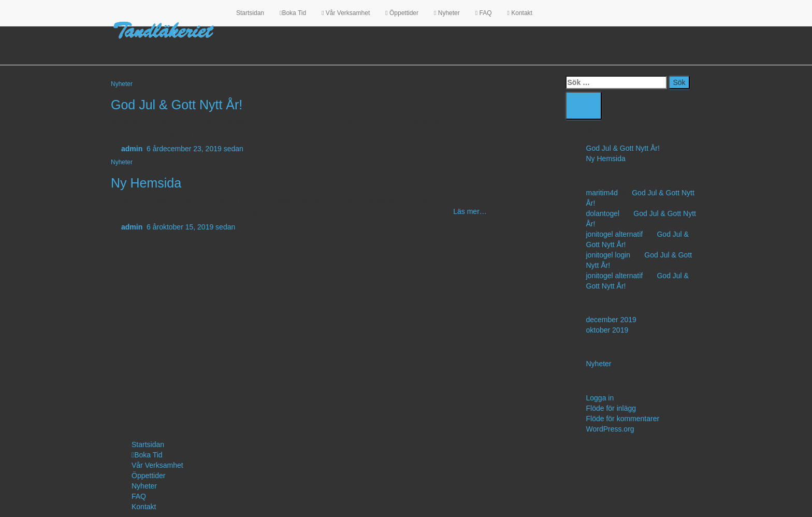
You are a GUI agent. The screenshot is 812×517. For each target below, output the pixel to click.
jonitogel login (608, 255)
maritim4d (602, 193)
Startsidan (250, 13)
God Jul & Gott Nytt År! (177, 105)
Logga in (600, 398)
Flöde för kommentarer (623, 419)
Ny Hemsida (146, 183)
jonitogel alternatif (615, 234)
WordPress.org (610, 429)
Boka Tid (293, 13)
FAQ (484, 13)
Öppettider (402, 13)
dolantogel (603, 213)
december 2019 (611, 320)
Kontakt (519, 13)
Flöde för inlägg (611, 408)
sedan (195, 149)
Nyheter (447, 13)
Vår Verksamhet (346, 13)
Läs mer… (469, 211)
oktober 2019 (607, 330)
